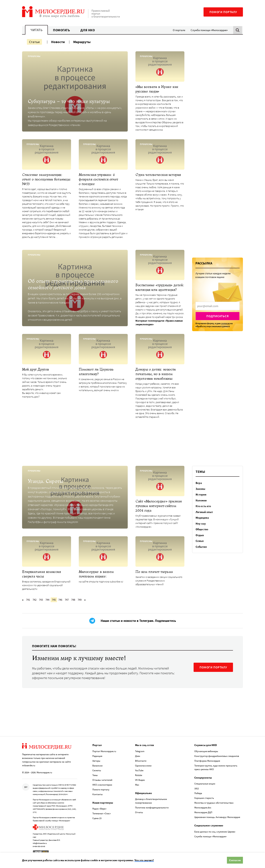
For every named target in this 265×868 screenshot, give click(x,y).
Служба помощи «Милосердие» (209, 30)
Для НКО (88, 30)
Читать (36, 30)
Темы (95, 775)
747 (67, 600)
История (201, 494)
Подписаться (217, 316)
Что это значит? (144, 860)
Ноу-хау (201, 524)
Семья (200, 541)
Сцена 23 (97, 818)
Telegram (140, 751)
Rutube (139, 775)
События (201, 547)
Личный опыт (204, 512)
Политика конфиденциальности (152, 808)
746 (60, 600)
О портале (179, 30)
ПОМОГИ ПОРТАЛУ (213, 667)
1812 (197, 788)
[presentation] (218, 306)
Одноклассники (143, 766)
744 (47, 600)
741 (28, 600)
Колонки (201, 500)
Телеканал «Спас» (102, 813)
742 (35, 600)
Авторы (96, 761)
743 (41, 600)
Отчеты (139, 812)
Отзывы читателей (102, 780)
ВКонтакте (141, 761)
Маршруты (82, 42)
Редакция (97, 756)
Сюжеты (97, 770)
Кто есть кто (203, 506)
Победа (198, 793)
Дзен (138, 756)
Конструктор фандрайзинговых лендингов (217, 756)
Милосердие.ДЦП (203, 812)
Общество (202, 529)
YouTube (139, 770)
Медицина (202, 518)
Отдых (200, 535)
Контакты (98, 794)
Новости (58, 42)
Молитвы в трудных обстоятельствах (214, 803)
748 (73, 600)
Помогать (61, 30)
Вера (199, 483)
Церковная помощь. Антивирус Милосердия (217, 817)
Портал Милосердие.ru (104, 751)
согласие (225, 323)
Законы (200, 489)
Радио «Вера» (99, 809)
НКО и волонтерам (102, 785)
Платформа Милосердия (207, 761)
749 (80, 600)
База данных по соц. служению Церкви (215, 832)
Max (137, 785)
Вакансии (97, 766)
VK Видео (140, 780)
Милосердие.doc (203, 808)
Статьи (34, 42)
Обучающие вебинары (206, 751)
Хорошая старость (204, 798)
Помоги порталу (223, 12)
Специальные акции (205, 784)
